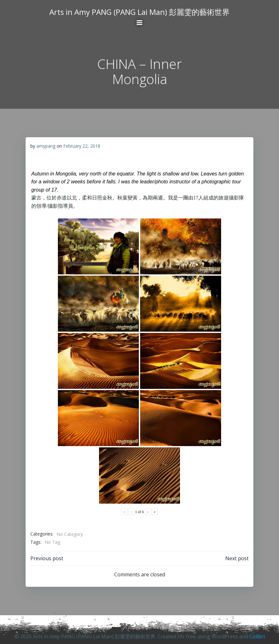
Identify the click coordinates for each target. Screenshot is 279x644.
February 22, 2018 (82, 146)
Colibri (257, 636)
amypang (46, 146)
